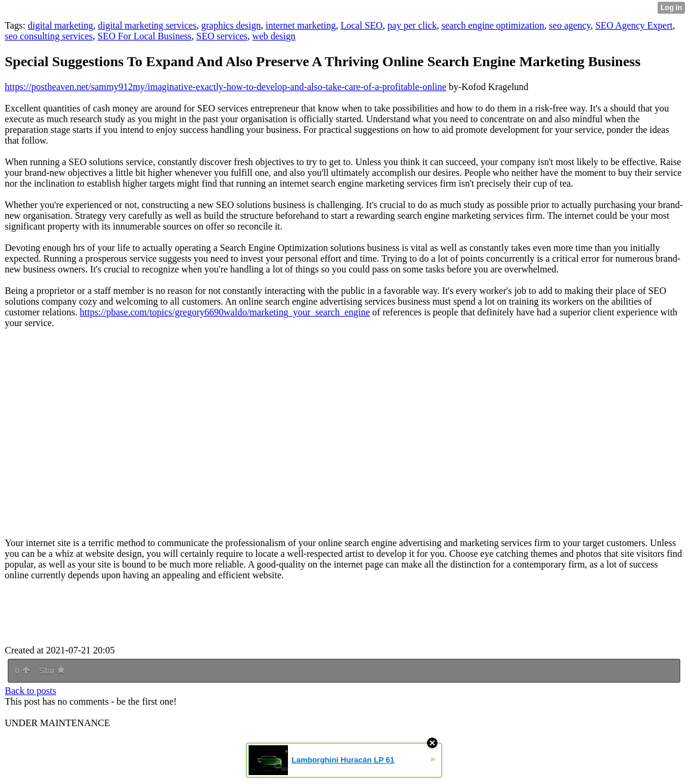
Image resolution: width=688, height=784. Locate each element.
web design (274, 36)
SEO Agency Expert (634, 25)
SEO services (222, 36)
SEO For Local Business (145, 36)
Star (52, 671)
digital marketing (60, 25)
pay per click (412, 25)
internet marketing (300, 25)
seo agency (570, 25)
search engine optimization (492, 25)
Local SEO (362, 25)
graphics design (231, 25)
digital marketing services (147, 25)
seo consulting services (49, 36)
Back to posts (30, 691)
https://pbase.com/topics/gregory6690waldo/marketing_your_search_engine (225, 312)
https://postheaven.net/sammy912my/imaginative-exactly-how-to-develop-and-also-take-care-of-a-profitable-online (226, 87)
